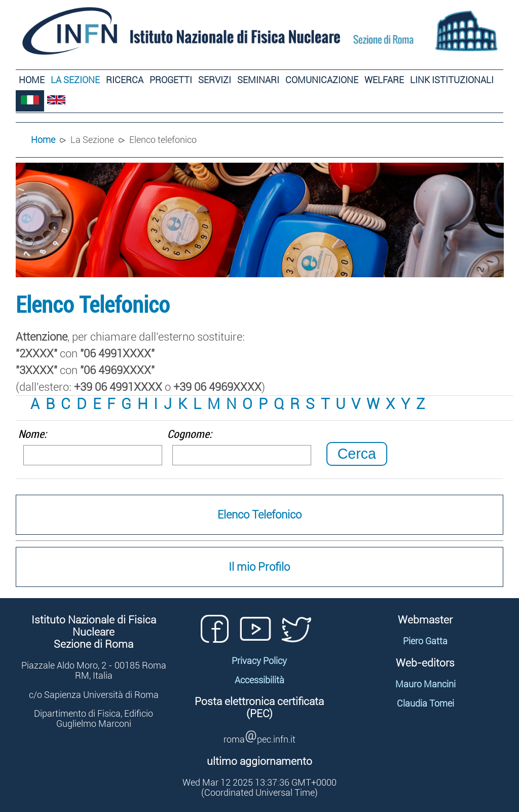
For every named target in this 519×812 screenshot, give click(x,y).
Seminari (258, 80)
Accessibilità (259, 680)
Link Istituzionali (452, 80)
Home (32, 80)
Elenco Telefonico (259, 515)
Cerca (357, 454)
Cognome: (190, 434)
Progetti (171, 80)
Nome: (32, 434)
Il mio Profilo (259, 567)
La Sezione (75, 80)
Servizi (215, 80)
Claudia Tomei (425, 704)
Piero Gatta (425, 641)
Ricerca (125, 80)
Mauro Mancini (425, 684)
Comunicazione (322, 80)
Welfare (384, 80)
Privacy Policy (259, 661)
